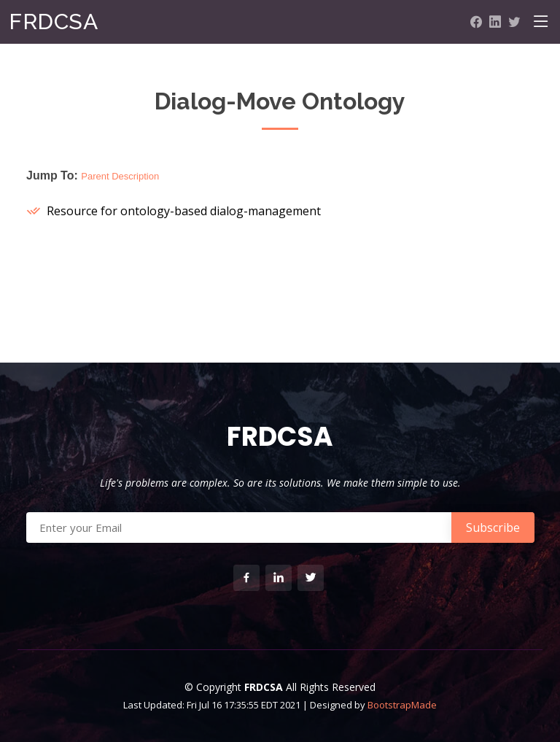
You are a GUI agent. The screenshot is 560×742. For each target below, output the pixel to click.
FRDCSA (53, 22)
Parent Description (120, 176)
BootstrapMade (402, 705)
